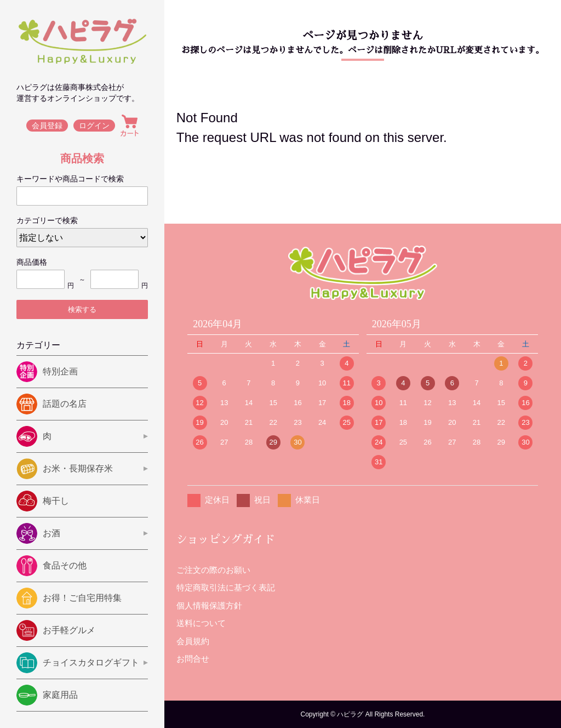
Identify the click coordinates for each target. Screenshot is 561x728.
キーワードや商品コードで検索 (70, 179)
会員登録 (47, 126)
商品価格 (32, 262)
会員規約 (193, 641)
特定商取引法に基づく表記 (226, 587)
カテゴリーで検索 (47, 220)
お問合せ (193, 659)
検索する (82, 309)
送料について (201, 623)
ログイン (94, 126)
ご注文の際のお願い (213, 570)
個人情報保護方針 (209, 605)
